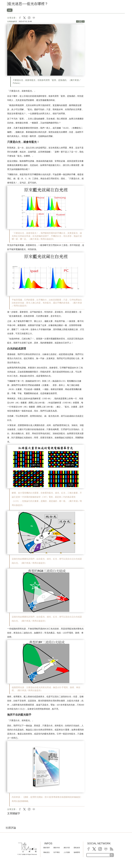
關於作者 (57, 848)
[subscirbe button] (111, 855)
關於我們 (47, 848)
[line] (106, 849)
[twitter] (94, 849)
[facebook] (88, 849)
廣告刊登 (67, 848)
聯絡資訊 (47, 852)
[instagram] (100, 849)
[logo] (27, 848)
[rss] (112, 849)
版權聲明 (77, 852)
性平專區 (57, 852)
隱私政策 (77, 848)
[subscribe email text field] (100, 855)
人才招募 (67, 852)
